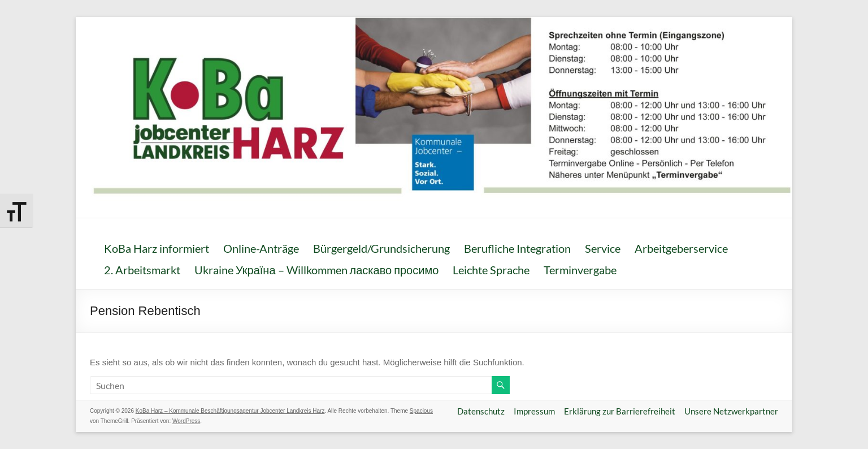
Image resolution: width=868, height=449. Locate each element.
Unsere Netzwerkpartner (731, 411)
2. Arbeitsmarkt (142, 270)
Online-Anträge (261, 248)
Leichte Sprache (491, 270)
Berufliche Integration (517, 248)
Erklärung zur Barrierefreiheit (620, 411)
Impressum (534, 411)
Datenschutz (481, 411)
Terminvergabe (580, 270)
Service (603, 248)
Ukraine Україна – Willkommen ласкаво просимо (316, 270)
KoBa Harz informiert (157, 248)
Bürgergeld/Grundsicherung (381, 248)
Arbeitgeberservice (681, 248)
